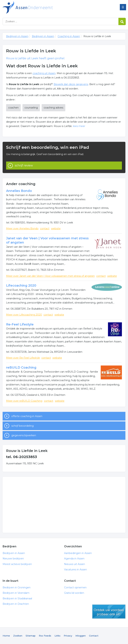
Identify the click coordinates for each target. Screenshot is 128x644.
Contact (94, 636)
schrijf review (24, 165)
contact (45, 229)
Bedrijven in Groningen (17, 587)
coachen (13, 108)
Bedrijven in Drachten (16, 604)
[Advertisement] (64, 505)
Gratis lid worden (74, 593)
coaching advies (53, 108)
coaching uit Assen (44, 73)
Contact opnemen (75, 587)
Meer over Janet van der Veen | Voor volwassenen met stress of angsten (50, 276)
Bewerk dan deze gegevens (71, 84)
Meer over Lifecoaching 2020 (24, 315)
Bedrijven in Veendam (16, 593)
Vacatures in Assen (75, 570)
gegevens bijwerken (24, 435)
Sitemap (31, 636)
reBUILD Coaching (21, 368)
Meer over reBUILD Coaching (24, 401)
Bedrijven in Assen (46, 7)
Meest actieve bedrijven (17, 564)
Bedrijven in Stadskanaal (17, 598)
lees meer (79, 126)
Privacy (68, 636)
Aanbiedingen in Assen (78, 553)
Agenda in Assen (74, 559)
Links (57, 636)
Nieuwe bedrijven (13, 559)
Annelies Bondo (19, 191)
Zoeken (18, 636)
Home (6, 636)
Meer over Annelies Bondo (22, 229)
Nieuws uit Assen (75, 564)
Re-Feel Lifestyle (20, 324)
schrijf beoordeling (22, 426)
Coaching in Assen (69, 36)
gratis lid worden (109, 612)
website (56, 229)
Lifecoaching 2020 (21, 286)
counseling (31, 108)
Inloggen (81, 636)
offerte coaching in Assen (27, 416)
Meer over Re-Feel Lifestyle (23, 358)
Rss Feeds (45, 636)
